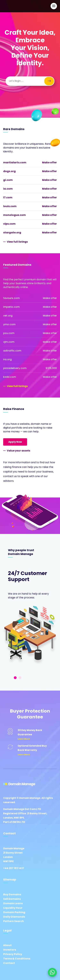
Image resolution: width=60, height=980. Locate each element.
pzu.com (9, 333)
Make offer (49, 162)
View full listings (17, 242)
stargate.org (12, 233)
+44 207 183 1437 (14, 868)
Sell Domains (12, 899)
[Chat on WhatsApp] (52, 972)
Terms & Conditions (17, 959)
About (7, 945)
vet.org (8, 316)
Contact (9, 963)
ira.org (7, 359)
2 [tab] (20, 678)
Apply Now (15, 442)
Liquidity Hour (13, 908)
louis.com (10, 206)
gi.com (8, 180)
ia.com (8, 189)
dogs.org (9, 171)
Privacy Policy (13, 954)
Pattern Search (14, 921)
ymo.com (9, 324)
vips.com (9, 224)
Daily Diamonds (14, 917)
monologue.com (14, 215)
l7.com (8, 197)
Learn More (24, 739)
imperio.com (11, 307)
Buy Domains (12, 894)
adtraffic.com (12, 351)
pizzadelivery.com (15, 368)
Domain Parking (14, 912)
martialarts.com (15, 162)
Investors (10, 950)
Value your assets (19, 451)
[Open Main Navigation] (54, 6)
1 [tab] (15, 678)
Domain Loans (13, 903)
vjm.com (9, 342)
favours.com (11, 298)
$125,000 (51, 368)
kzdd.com (10, 377)
